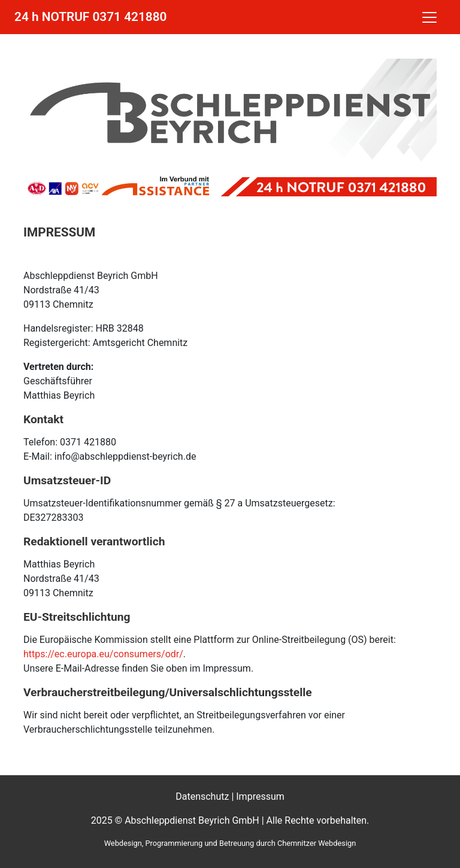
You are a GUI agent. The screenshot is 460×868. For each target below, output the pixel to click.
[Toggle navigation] (429, 17)
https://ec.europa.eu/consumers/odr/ (103, 654)
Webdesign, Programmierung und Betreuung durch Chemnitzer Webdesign (230, 843)
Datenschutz (202, 796)
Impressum (260, 796)
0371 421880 (129, 17)
